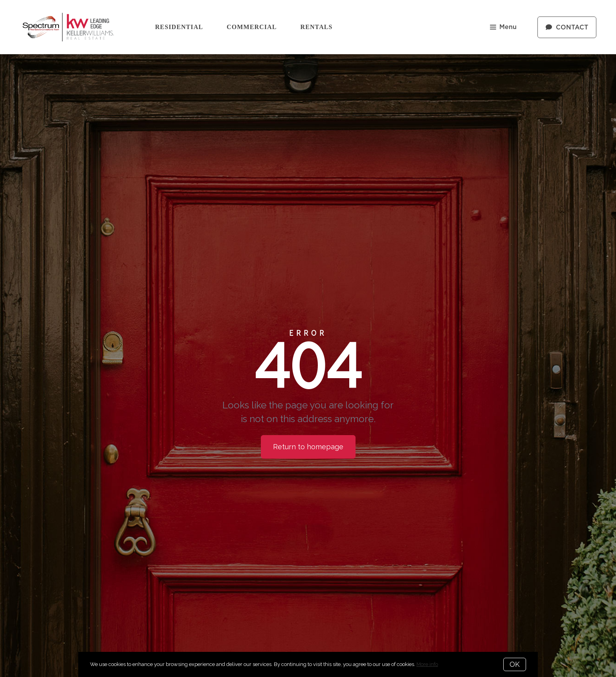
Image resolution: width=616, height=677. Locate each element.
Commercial (252, 27)
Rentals (317, 27)
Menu (503, 28)
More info (427, 664)
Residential (179, 27)
